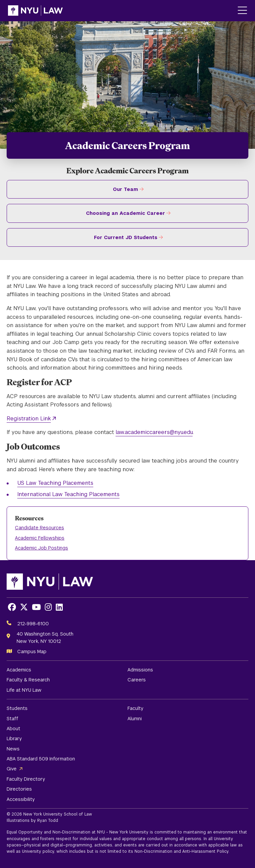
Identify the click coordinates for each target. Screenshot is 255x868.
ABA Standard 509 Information (41, 759)
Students (17, 708)
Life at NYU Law (24, 690)
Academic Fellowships (40, 538)
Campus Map (32, 651)
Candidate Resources (40, 528)
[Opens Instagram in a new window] (48, 607)
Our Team (126, 189)
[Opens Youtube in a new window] (36, 607)
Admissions (140, 670)
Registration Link (29, 419)
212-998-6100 (33, 624)
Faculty (135, 708)
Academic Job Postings (42, 548)
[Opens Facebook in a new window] (12, 607)
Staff (12, 719)
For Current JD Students (126, 237)
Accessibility (21, 799)
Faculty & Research (28, 680)
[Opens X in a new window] (24, 607)
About (13, 729)
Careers (137, 680)
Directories (19, 789)
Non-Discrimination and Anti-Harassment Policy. (182, 851)
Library (14, 738)
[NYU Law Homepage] (35, 11)
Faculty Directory (26, 779)
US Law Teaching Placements (55, 483)
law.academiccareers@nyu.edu (154, 432)
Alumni (135, 719)
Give (12, 769)
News (13, 749)
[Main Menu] (242, 11)
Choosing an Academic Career (126, 213)
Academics (19, 670)
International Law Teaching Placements (68, 494)
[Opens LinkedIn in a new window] (59, 607)
